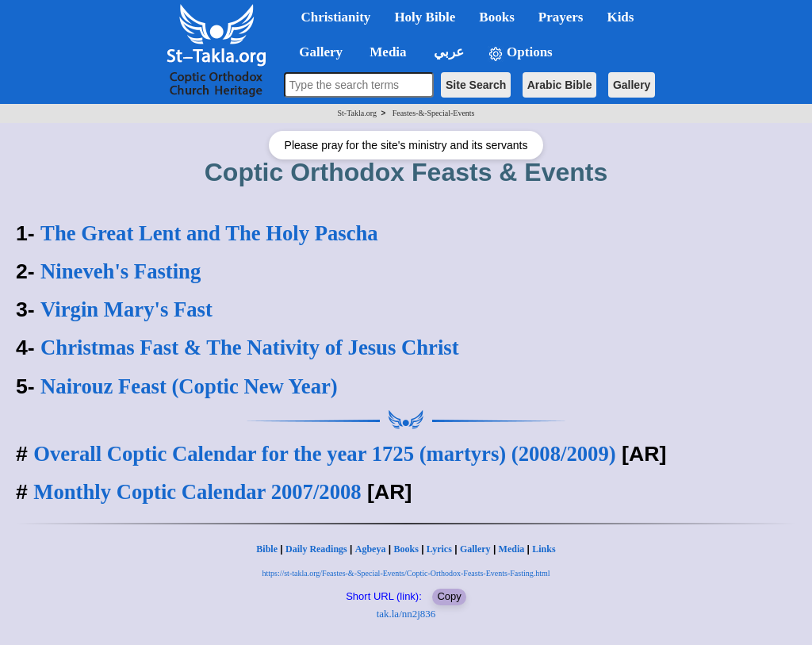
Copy (449, 596)
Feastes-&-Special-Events (434, 113)
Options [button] (520, 53)
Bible (267, 549)
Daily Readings (316, 549)
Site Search (476, 85)
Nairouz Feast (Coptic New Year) (189, 386)
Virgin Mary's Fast (126, 309)
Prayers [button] (561, 17)
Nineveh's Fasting (121, 271)
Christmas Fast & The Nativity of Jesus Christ (249, 347)
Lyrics (439, 549)
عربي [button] (447, 52)
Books (406, 549)
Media (512, 549)
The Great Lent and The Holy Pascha (209, 233)
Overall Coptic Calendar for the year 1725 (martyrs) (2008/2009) (324, 454)
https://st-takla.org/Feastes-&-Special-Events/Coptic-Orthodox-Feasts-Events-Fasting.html (406, 573)
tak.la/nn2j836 (406, 614)
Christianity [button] (336, 17)
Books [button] (496, 17)
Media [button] (387, 52)
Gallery (632, 85)
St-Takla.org (357, 113)
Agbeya (371, 549)
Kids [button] (620, 17)
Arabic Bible (560, 85)
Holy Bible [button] (425, 17)
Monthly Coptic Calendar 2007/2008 (197, 492)
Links (544, 549)
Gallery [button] (316, 52)
